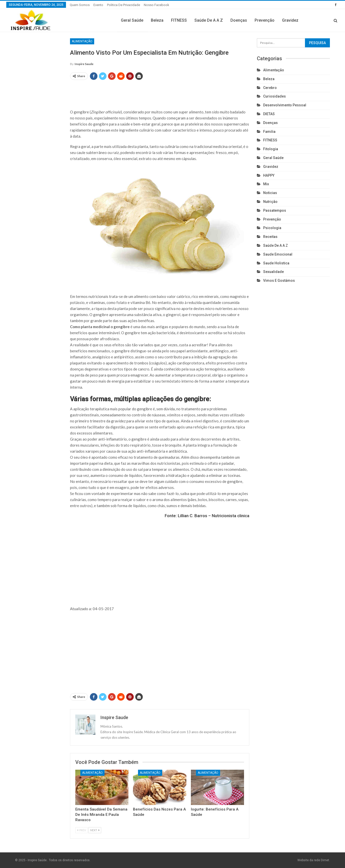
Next (95, 830)
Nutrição (270, 202)
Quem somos (80, 5)
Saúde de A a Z (209, 20)
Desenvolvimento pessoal (285, 105)
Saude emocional (278, 254)
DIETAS (269, 114)
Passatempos (275, 210)
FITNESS (179, 20)
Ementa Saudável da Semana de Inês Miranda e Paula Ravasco (101, 815)
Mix (266, 184)
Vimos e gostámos (279, 281)
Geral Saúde (132, 20)
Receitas (270, 237)
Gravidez (290, 20)
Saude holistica (276, 263)
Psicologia (272, 228)
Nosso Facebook (157, 5)
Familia (269, 132)
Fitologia (271, 149)
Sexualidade (273, 272)
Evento (98, 5)
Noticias (270, 193)
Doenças (239, 20)
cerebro (270, 88)
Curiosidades (274, 96)
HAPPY (269, 175)
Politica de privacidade (124, 5)
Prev (81, 830)
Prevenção (265, 20)
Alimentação (82, 41)
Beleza (157, 20)
